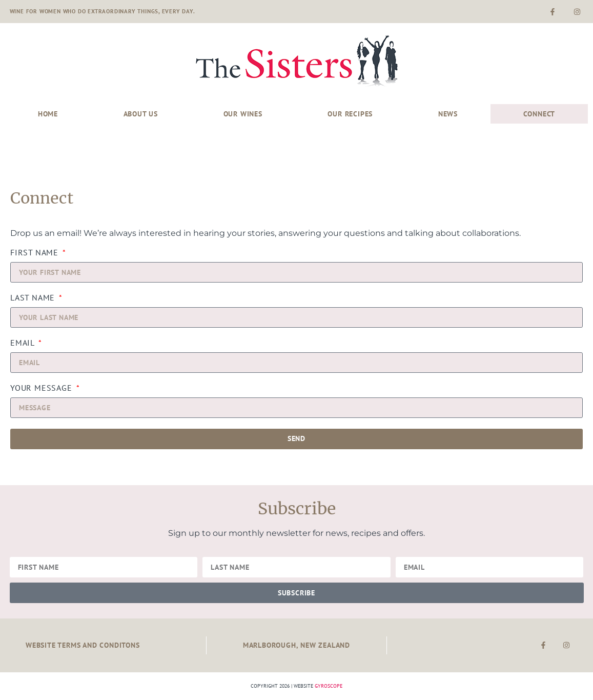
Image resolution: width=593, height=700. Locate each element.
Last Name (34, 298)
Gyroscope (329, 686)
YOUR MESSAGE (42, 388)
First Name (36, 253)
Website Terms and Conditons (83, 645)
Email (24, 343)
